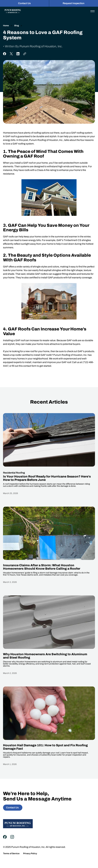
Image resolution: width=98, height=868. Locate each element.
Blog (16, 26)
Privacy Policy (30, 854)
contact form (30, 366)
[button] (93, 11)
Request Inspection (73, 3)
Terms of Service (11, 854)
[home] (12, 11)
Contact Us (24, 3)
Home (6, 26)
